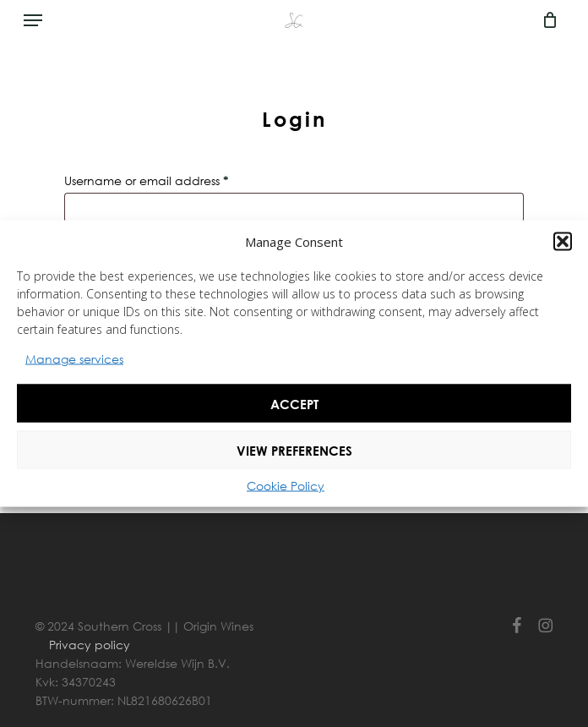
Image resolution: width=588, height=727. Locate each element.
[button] (563, 242)
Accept (294, 403)
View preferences (294, 450)
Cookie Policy (286, 486)
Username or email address (172, 179)
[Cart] (545, 20)
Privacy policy (90, 645)
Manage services (74, 359)
